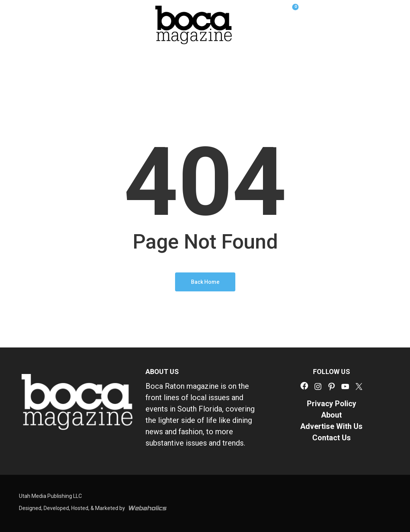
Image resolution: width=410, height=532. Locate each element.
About (331, 415)
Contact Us (332, 438)
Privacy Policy (332, 404)
